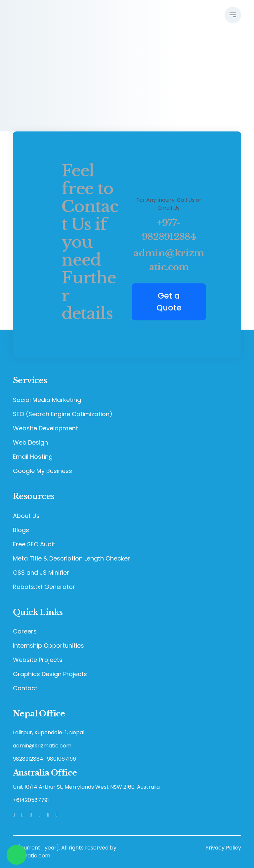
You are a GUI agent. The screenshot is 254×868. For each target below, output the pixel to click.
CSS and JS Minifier (41, 573)
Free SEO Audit (34, 544)
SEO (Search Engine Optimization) (63, 414)
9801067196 (62, 759)
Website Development (45, 428)
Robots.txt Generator (44, 587)
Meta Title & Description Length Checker (71, 558)
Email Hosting (33, 457)
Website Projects (38, 660)
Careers (25, 631)
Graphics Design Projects (50, 674)
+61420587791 (31, 800)
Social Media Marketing (47, 400)
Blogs (21, 530)
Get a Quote (169, 302)
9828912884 (28, 759)
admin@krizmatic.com (169, 260)
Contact (25, 688)
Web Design (30, 442)
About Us (26, 516)
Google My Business (42, 471)
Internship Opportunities (48, 646)
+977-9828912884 (169, 230)
